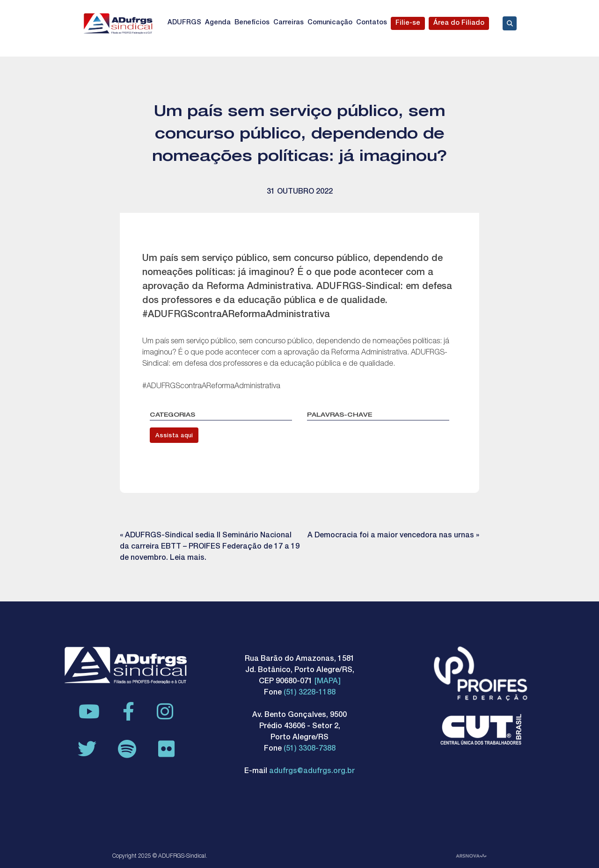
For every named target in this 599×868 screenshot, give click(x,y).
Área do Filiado (459, 23)
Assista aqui (174, 436)
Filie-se (408, 23)
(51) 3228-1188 (310, 693)
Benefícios (252, 23)
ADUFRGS (184, 23)
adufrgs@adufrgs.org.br (312, 772)
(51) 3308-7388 (310, 749)
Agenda (218, 23)
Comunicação (330, 23)
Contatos (372, 23)
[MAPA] (328, 682)
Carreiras (289, 23)
